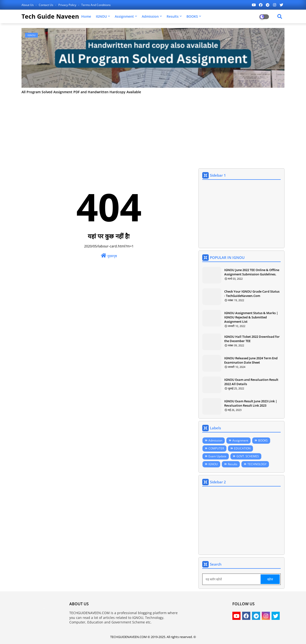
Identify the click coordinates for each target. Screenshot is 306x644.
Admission (150, 16)
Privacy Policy (68, 5)
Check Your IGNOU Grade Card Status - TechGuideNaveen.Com (252, 294)
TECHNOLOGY (257, 464)
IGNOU (101, 16)
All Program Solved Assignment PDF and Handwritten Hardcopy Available (81, 92)
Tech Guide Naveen (50, 16)
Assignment (124, 16)
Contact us (46, 5)
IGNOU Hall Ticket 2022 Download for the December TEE (252, 339)
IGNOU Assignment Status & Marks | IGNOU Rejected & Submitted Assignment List (251, 317)
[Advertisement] (153, 129)
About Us (28, 5)
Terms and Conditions (96, 5)
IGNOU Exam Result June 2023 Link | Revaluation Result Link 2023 (251, 403)
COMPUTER (216, 448)
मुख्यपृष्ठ (109, 256)
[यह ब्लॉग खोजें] (232, 579)
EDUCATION (242, 448)
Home (86, 16)
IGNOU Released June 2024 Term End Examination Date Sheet (251, 360)
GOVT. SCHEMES (248, 456)
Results (173, 16)
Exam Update (217, 456)
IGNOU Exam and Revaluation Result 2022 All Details (251, 382)
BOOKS (192, 16)
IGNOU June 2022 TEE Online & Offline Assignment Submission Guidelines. (252, 272)
